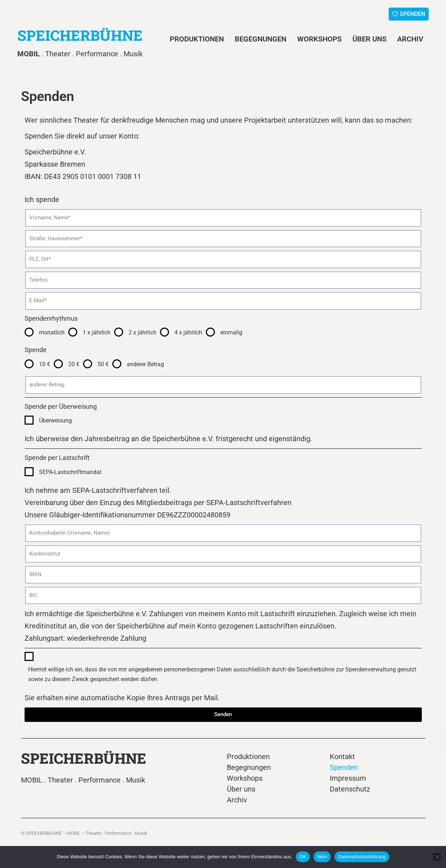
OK (303, 857)
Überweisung (55, 420)
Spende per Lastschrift (57, 458)
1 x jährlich (97, 332)
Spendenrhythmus (51, 318)
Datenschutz (350, 789)
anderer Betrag (145, 364)
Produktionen (197, 39)
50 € (103, 364)
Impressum (348, 778)
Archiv (410, 39)
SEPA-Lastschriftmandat (70, 472)
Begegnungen (261, 39)
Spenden (344, 767)
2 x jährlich (142, 332)
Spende (36, 350)
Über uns (369, 39)
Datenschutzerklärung (362, 857)
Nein (322, 857)
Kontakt (342, 757)
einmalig (231, 332)
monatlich (52, 332)
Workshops (319, 39)
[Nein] (437, 857)
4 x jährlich (188, 332)
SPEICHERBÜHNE (80, 35)
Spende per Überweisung (61, 406)
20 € (74, 364)
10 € (45, 364)
